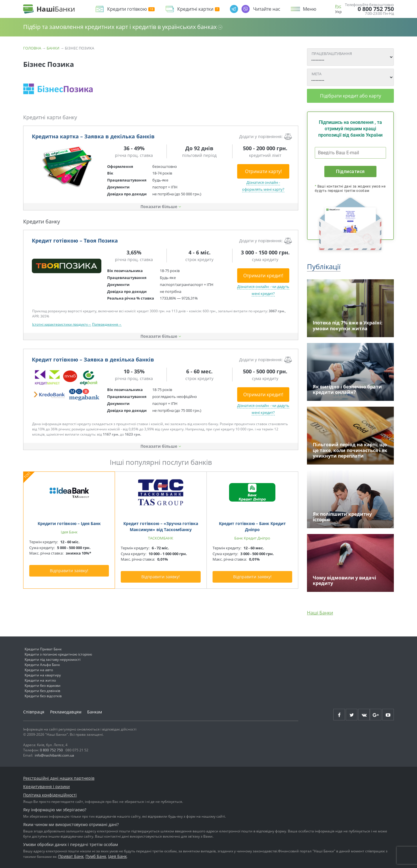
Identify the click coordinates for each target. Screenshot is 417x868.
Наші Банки (320, 613)
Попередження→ (107, 324)
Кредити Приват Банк (43, 649)
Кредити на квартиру (43, 675)
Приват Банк (71, 856)
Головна (32, 48)
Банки (53, 48)
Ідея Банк (117, 856)
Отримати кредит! (263, 276)
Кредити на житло (40, 680)
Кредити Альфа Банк (42, 665)
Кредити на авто (39, 670)
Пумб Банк (96, 856)
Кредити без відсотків (43, 696)
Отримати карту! (263, 171)
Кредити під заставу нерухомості (53, 659)
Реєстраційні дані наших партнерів (59, 778)
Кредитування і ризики (46, 787)
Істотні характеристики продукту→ (62, 324)
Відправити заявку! (69, 571)
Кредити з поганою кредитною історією (58, 654)
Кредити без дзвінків (42, 691)
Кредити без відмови (43, 686)
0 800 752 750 (376, 9)
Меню (310, 9)
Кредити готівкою (131, 9)
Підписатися (350, 171)
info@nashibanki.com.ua (54, 755)
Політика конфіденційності (50, 795)
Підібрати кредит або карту (351, 96)
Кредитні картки (198, 9)
